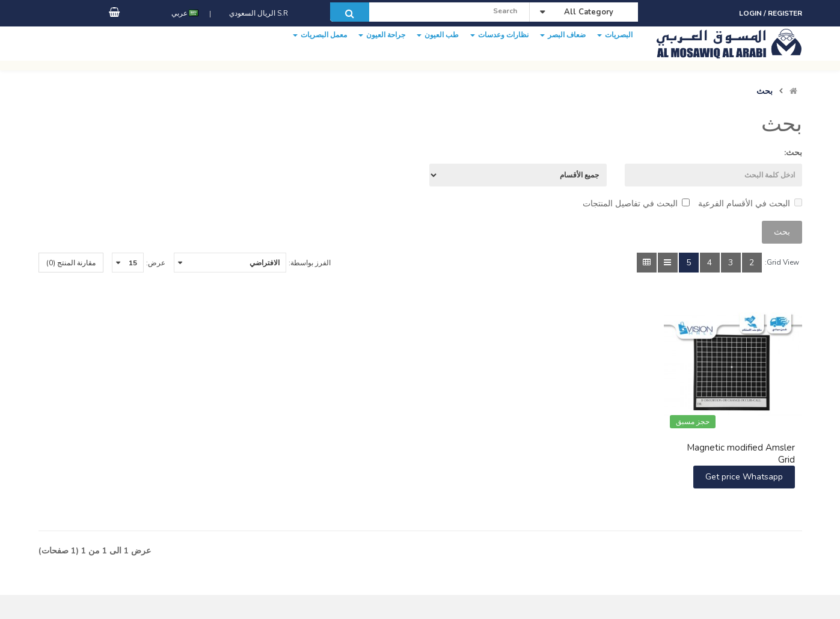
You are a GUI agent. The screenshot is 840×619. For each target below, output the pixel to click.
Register (785, 13)
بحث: (793, 152)
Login (751, 13)
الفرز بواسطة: (310, 263)
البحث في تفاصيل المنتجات (636, 204)
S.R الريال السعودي (257, 26)
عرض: (156, 263)
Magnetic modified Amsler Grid (741, 454)
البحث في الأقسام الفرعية (750, 204)
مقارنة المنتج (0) (71, 263)
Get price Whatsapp (744, 477)
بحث (765, 91)
